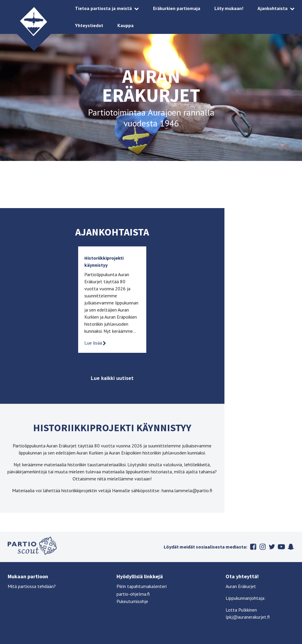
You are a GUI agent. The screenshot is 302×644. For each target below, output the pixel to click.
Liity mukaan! (229, 8)
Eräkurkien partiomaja (177, 8)
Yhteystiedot (89, 25)
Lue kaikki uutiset (112, 378)
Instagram (262, 547)
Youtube (281, 547)
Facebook (253, 547)
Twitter (272, 547)
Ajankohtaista (273, 8)
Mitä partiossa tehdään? (32, 586)
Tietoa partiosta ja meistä (103, 8)
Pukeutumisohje (132, 601)
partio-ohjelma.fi (133, 594)
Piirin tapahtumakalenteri (142, 586)
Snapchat (291, 547)
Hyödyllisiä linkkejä (140, 576)
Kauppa (125, 25)
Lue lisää (96, 343)
